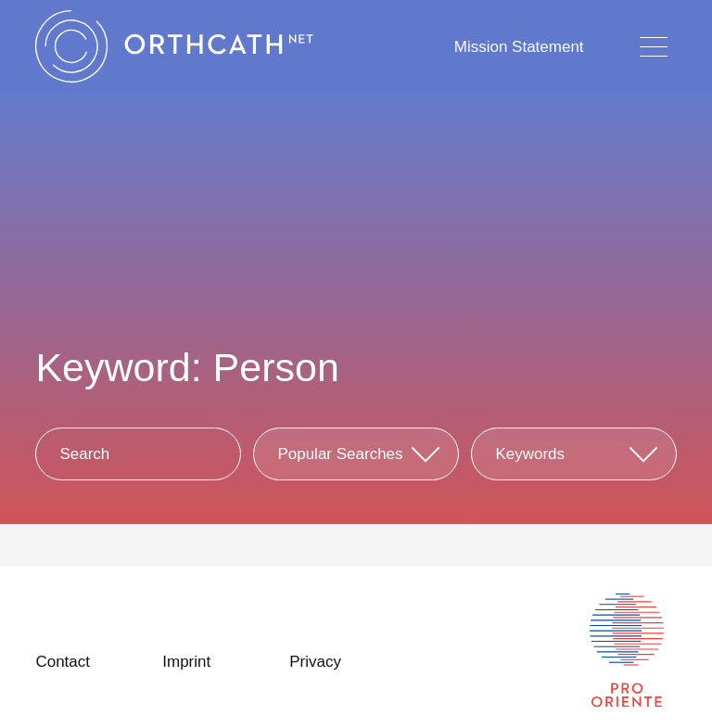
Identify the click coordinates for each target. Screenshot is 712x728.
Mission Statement (519, 47)
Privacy (315, 662)
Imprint (186, 662)
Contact (63, 662)
